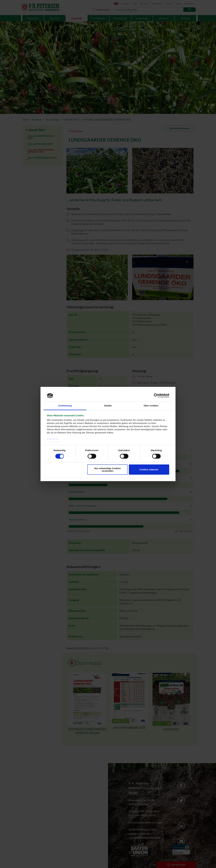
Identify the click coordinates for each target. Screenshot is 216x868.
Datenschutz (54, 442)
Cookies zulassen (149, 469)
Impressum (53, 439)
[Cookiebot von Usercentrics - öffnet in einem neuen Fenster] (156, 396)
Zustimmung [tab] (65, 406)
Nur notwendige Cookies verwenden (108, 470)
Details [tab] (108, 406)
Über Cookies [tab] (151, 406)
